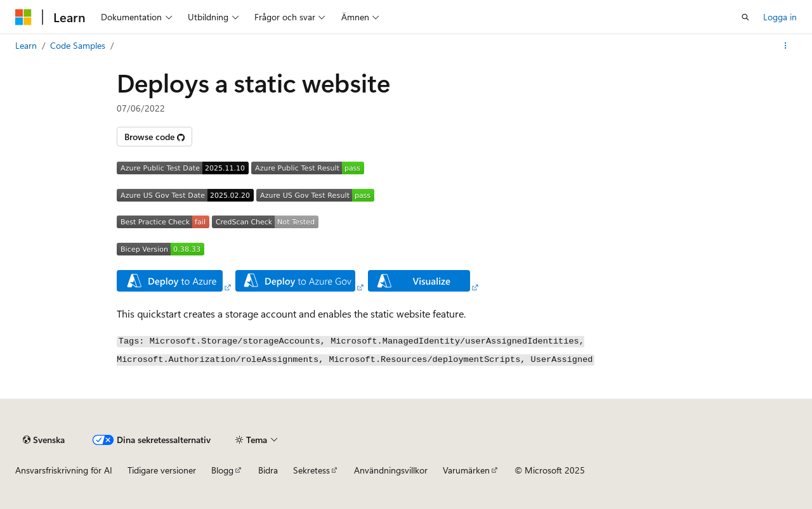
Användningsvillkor (391, 470)
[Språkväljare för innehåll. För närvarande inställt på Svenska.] (44, 440)
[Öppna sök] (745, 17)
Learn (26, 45)
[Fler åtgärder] (786, 46)
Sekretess (311, 470)
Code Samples (78, 45)
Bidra (268, 470)
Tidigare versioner (162, 470)
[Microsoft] (23, 17)
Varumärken (466, 470)
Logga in (780, 17)
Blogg (222, 470)
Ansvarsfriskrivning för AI (64, 470)
